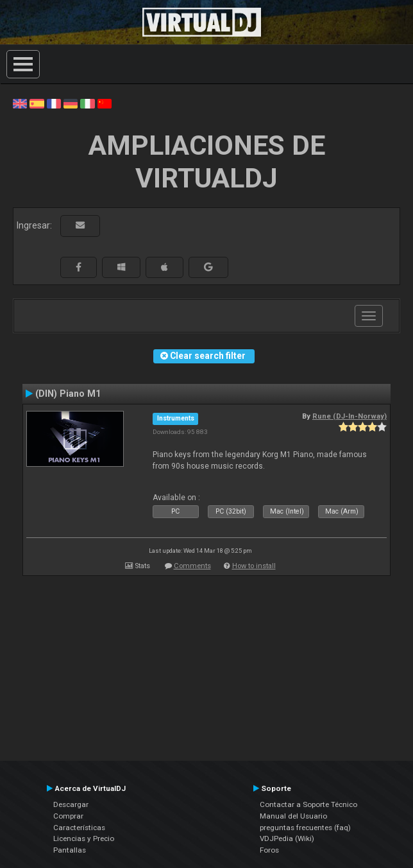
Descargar (71, 804)
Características (79, 828)
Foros (269, 850)
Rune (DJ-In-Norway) (350, 416)
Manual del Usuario (293, 816)
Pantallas (70, 850)
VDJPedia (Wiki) (287, 838)
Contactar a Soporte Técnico (308, 804)
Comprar (68, 816)
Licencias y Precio (84, 838)
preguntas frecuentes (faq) (305, 828)
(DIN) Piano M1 (68, 394)
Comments (192, 566)
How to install (254, 566)
